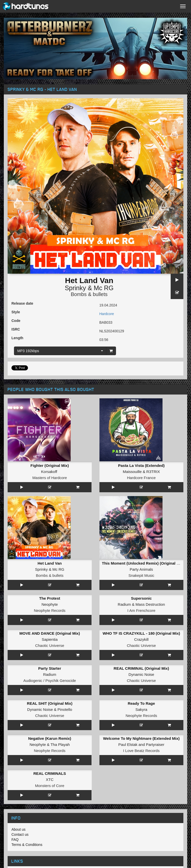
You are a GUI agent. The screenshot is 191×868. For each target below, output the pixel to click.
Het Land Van (50, 563)
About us (18, 829)
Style (16, 312)
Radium (124, 604)
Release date (22, 303)
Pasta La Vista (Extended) (141, 465)
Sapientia (50, 639)
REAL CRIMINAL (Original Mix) (141, 668)
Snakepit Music (141, 575)
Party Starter (50, 668)
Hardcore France (141, 478)
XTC (50, 780)
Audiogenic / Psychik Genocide (50, 681)
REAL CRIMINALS (50, 773)
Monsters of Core (50, 786)
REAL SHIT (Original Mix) (50, 703)
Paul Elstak (128, 744)
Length (17, 338)
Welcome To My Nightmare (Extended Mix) (141, 738)
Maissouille (132, 472)
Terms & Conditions (27, 845)
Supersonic (141, 598)
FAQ (15, 840)
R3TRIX (153, 472)
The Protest (50, 598)
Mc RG (104, 288)
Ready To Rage (141, 703)
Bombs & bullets (89, 294)
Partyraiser (155, 744)
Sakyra (141, 709)
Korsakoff (49, 472)
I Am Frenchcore (141, 610)
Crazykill (141, 639)
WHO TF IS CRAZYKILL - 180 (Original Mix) (141, 633)
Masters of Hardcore (50, 478)
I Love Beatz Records (141, 751)
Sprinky (75, 288)
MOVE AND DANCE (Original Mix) (50, 633)
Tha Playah (60, 744)
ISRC (16, 329)
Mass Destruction (150, 604)
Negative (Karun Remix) (50, 738)
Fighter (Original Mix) (50, 465)
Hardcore (107, 314)
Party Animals (141, 569)
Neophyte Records (50, 610)
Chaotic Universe (50, 645)
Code (16, 321)
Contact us (20, 834)
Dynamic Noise (141, 674)
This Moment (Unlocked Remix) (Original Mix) (143, 563)
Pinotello (65, 709)
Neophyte (50, 604)
